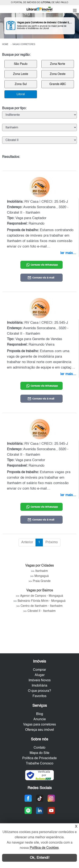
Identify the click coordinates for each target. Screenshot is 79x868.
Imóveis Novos (40, 680)
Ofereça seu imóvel (40, 730)
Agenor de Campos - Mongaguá (42, 596)
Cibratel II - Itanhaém (42, 611)
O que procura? (39, 691)
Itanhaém (42, 571)
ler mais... (68, 253)
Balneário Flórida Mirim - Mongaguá (42, 601)
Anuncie (40, 719)
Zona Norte (58, 64)
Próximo (52, 542)
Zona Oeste (58, 74)
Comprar (39, 670)
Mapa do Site (39, 753)
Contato (39, 748)
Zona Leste (21, 74)
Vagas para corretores (39, 725)
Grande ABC (58, 84)
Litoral (21, 94)
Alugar (40, 675)
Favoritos (39, 696)
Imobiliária (39, 686)
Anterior (27, 542)
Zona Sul (21, 84)
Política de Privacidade (39, 758)
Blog (40, 714)
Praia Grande (42, 581)
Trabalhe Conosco (40, 764)
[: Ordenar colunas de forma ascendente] (39, 166)
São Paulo (21, 64)
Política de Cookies (44, 848)
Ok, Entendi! (40, 858)
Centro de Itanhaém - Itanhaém (42, 606)
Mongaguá (42, 576)
